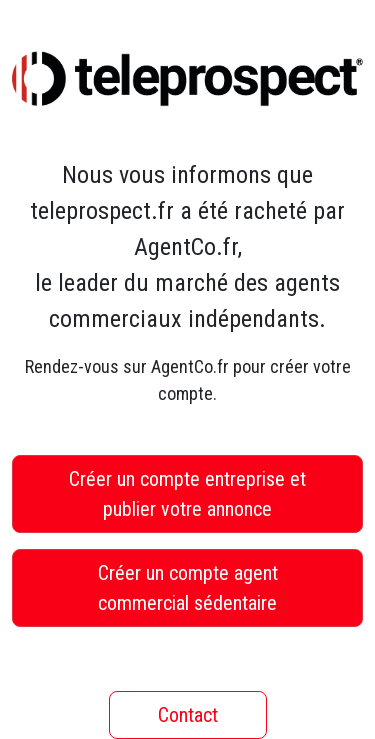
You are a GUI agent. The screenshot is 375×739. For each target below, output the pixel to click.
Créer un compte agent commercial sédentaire (188, 588)
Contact (188, 715)
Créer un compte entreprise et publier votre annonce (187, 494)
